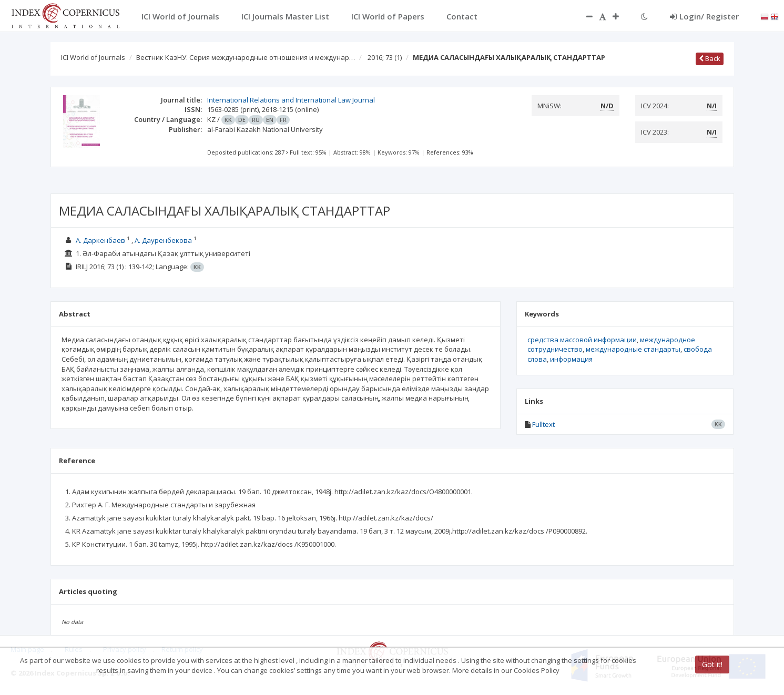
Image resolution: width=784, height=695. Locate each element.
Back (710, 58)
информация (571, 359)
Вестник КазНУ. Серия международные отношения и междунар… (246, 57)
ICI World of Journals (93, 57)
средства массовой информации (582, 340)
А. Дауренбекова (163, 240)
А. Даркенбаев (100, 240)
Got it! (712, 664)
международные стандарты (633, 349)
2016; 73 (385, 57)
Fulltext (543, 424)
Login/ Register (704, 16)
